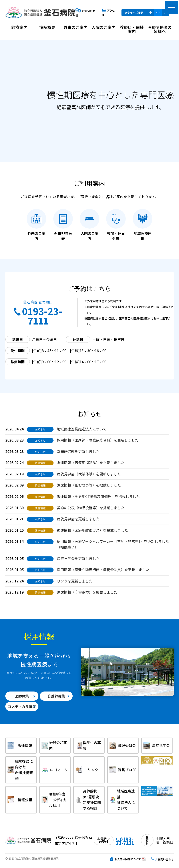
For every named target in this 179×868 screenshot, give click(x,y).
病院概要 (47, 27)
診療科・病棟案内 (132, 29)
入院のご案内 (103, 27)
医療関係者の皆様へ (160, 29)
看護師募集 (56, 696)
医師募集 (22, 696)
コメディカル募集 (22, 706)
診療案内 (19, 27)
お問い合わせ (162, 859)
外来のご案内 (76, 27)
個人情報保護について (126, 859)
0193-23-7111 (38, 316)
